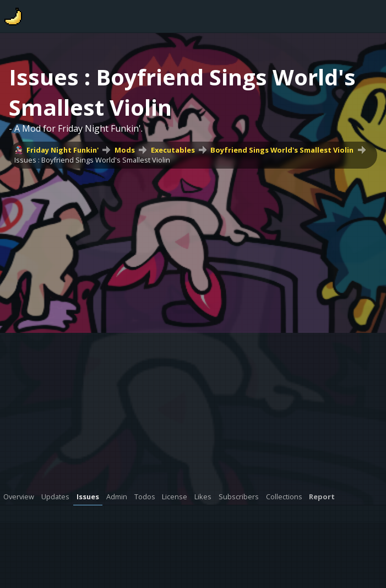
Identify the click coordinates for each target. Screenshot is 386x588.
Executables (173, 150)
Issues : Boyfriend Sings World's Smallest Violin (92, 160)
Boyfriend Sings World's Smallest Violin (282, 150)
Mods (125, 150)
